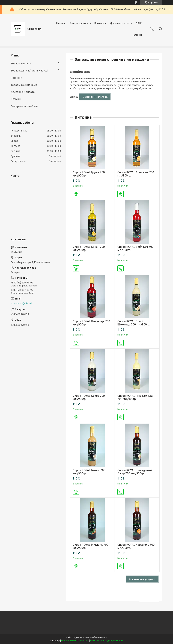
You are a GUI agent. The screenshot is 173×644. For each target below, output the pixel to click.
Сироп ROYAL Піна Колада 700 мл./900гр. (135, 397)
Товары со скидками (24, 85)
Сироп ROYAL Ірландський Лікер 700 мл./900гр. (135, 472)
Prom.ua (102, 637)
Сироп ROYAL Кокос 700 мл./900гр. (89, 397)
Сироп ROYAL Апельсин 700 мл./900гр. (136, 174)
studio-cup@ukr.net (21, 303)
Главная (61, 23)
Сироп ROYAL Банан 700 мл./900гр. (89, 248)
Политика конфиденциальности (107, 641)
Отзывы (16, 99)
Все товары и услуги (141, 579)
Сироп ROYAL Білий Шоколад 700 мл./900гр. (134, 323)
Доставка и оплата (121, 23)
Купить (76, 194)
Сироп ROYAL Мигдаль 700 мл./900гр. (90, 546)
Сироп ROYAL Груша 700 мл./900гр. (89, 174)
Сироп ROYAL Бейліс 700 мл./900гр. (89, 472)
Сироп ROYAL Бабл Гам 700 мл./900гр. (135, 248)
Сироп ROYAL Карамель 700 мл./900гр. (136, 546)
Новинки (137, 35)
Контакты (100, 23)
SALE (139, 23)
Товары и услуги (79, 23)
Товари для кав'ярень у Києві (29, 71)
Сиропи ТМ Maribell (96, 97)
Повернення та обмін (24, 106)
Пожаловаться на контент (75, 641)
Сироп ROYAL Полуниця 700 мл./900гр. (91, 323)
